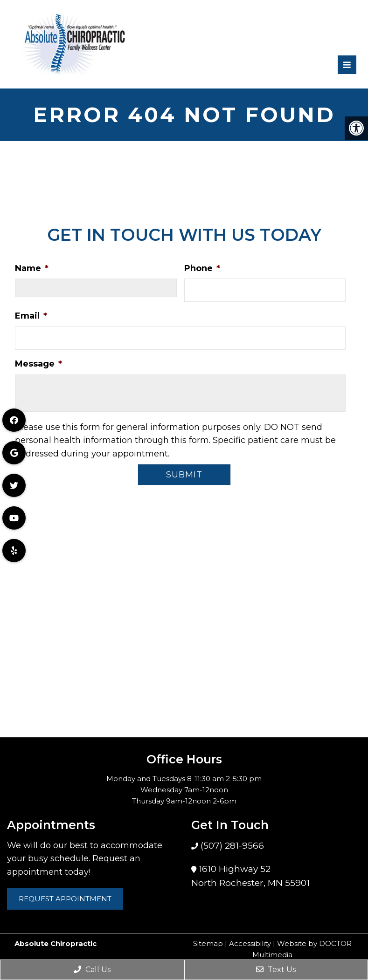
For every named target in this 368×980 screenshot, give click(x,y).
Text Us (276, 970)
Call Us (92, 970)
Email (31, 316)
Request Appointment (65, 899)
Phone (202, 268)
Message (38, 364)
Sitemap (208, 943)
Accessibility (250, 943)
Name (32, 268)
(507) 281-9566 (231, 846)
